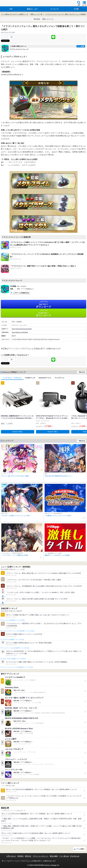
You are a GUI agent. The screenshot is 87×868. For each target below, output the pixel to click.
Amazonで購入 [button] (18, 432)
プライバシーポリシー (41, 856)
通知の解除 (54, 856)
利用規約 (20, 856)
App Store (43, 304)
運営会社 (28, 856)
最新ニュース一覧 (36, 14)
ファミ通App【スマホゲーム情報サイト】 (15, 14)
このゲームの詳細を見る (21, 293)
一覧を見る (82, 372)
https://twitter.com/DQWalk (20, 332)
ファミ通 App (8, 3)
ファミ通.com (64, 856)
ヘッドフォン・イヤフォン (12, 378)
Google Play (43, 313)
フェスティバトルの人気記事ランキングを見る (16, 648)
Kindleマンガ (30, 378)
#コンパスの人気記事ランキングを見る (13, 620)
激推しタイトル (48, 19)
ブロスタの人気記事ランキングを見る (13, 639)
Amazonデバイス (45, 378)
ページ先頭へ (81, 849)
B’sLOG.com (75, 856)
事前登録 (37, 19)
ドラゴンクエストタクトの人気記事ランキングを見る (18, 667)
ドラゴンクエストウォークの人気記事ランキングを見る (18, 631)
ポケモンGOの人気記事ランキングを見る (14, 659)
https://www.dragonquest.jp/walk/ (22, 329)
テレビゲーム (59, 378)
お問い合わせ (11, 856)
